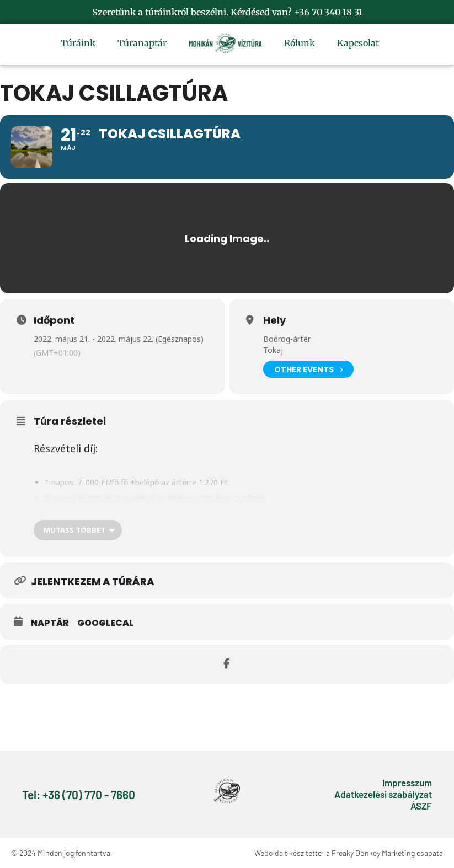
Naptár (50, 623)
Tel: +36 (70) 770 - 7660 (79, 794)
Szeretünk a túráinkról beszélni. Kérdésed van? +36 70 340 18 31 (227, 12)
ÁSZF (421, 806)
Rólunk (300, 43)
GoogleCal (105, 623)
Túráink (78, 43)
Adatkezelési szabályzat (383, 794)
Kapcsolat (358, 43)
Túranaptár (142, 43)
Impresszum (407, 783)
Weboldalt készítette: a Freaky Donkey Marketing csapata (349, 853)
